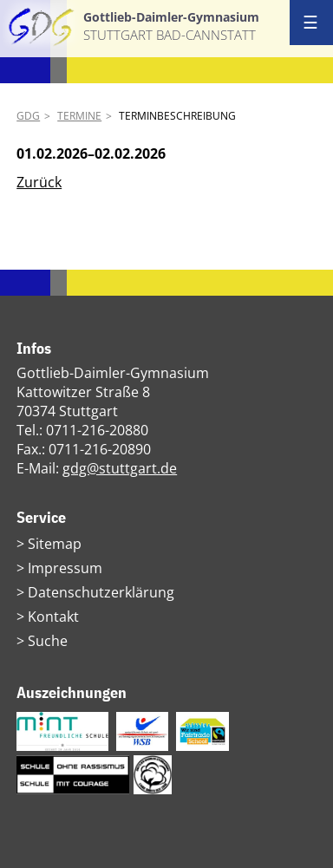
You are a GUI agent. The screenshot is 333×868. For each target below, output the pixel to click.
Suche (48, 641)
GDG (28, 116)
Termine (79, 116)
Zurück (39, 182)
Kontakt (53, 617)
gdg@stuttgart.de (120, 468)
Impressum (65, 568)
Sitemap (55, 544)
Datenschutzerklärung (101, 592)
